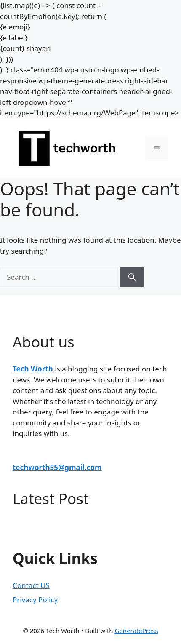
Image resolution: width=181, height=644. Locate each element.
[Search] (132, 277)
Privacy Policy (35, 600)
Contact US (31, 585)
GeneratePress (136, 631)
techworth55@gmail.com (57, 467)
